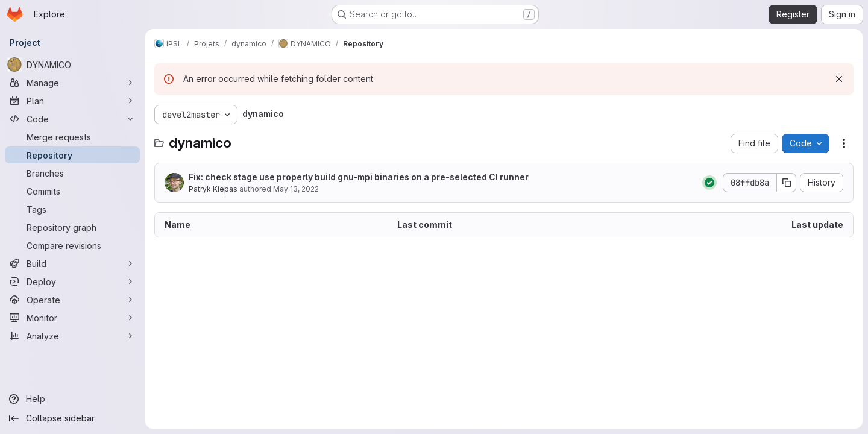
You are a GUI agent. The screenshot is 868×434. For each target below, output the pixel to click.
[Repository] (72, 155)
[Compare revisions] (72, 245)
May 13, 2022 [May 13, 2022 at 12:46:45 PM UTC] (296, 189)
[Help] (72, 399)
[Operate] (72, 300)
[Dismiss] (839, 79)
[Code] (72, 119)
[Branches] (72, 173)
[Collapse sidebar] (72, 418)
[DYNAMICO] (72, 64)
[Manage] (72, 83)
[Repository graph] (72, 227)
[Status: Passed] (709, 183)
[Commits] (72, 191)
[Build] (72, 263)
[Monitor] (72, 318)
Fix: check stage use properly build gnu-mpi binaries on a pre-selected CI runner (359, 177)
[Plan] (72, 101)
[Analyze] (72, 336)
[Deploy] (72, 281)
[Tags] (72, 209)
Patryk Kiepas (213, 189)
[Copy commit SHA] (787, 183)
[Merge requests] (72, 137)
